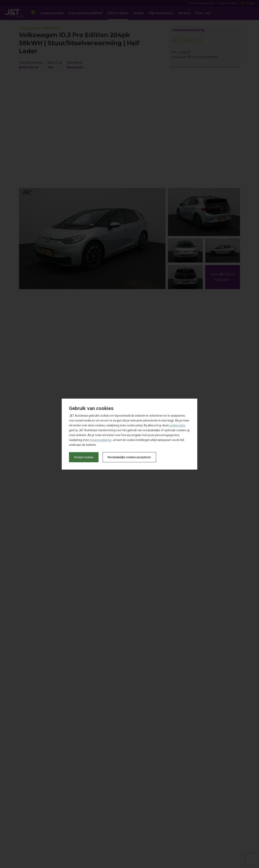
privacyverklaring (100, 440)
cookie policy (177, 425)
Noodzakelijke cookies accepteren (129, 457)
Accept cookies (84, 457)
